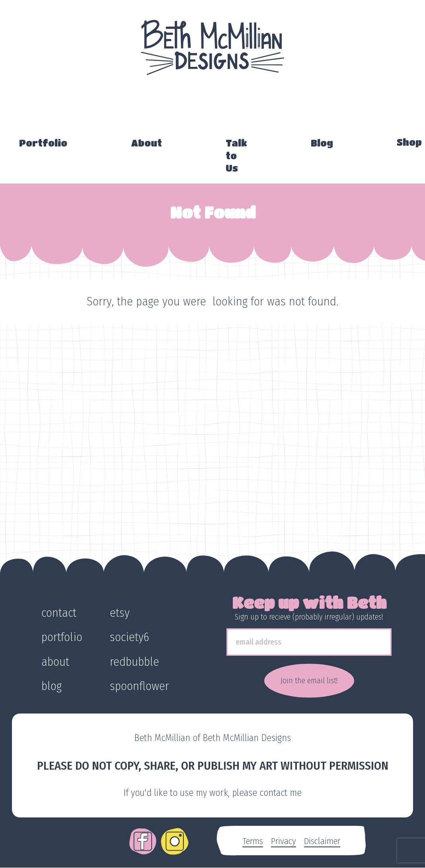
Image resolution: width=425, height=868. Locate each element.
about (55, 662)
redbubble (135, 662)
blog (52, 686)
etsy (120, 613)
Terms (253, 841)
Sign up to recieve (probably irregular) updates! (309, 617)
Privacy (284, 841)
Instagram (175, 836)
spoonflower (139, 686)
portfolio (62, 637)
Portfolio (43, 143)
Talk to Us (236, 155)
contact (59, 613)
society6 (130, 637)
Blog (322, 143)
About (146, 143)
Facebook (143, 836)
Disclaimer (322, 841)
